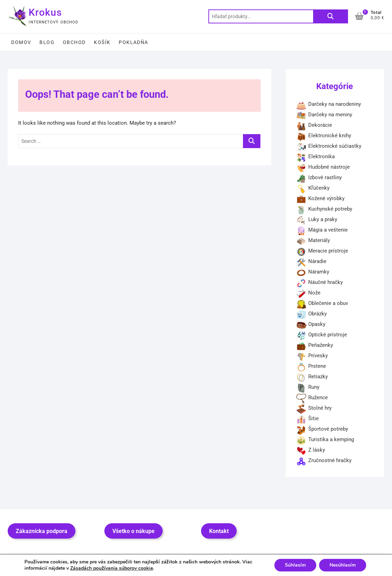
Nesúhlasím (343, 565)
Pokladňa (133, 42)
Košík (102, 42)
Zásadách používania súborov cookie (112, 568)
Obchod (74, 42)
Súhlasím (295, 565)
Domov (21, 42)
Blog (47, 42)
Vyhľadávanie (331, 16)
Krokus (45, 12)
